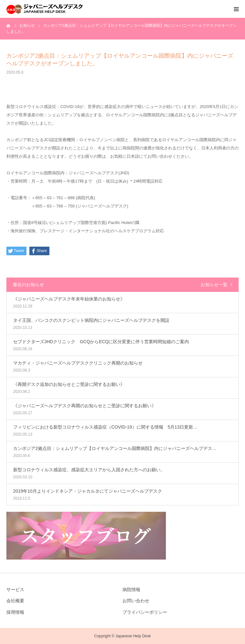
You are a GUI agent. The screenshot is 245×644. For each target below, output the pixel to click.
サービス (15, 590)
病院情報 (131, 590)
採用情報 (15, 612)
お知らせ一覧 (214, 285)
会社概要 (15, 601)
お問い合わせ (136, 601)
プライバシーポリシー (145, 612)
